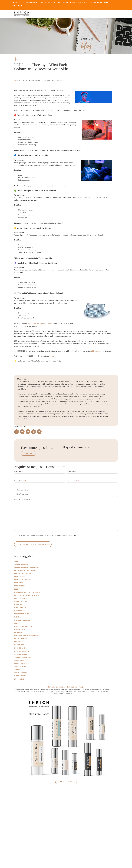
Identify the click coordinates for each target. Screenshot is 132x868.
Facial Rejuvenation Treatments (27, 594)
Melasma (18, 615)
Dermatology (20, 584)
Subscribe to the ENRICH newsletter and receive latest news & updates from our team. (48, 534)
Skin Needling (20, 647)
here (52, 356)
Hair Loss (18, 603)
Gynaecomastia (21, 600)
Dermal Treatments (22, 578)
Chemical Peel (20, 575)
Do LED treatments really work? (40, 324)
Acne (16, 560)
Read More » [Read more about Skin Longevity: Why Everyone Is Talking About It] (21, 826)
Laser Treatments (22, 612)
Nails (16, 622)
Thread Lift (19, 668)
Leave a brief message (23, 498)
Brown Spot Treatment (24, 572)
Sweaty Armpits (21, 662)
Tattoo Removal (21, 665)
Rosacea (18, 640)
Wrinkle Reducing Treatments (27, 566)
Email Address (20, 480)
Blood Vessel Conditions (24, 569)
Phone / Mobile (73, 480)
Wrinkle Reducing (22, 563)
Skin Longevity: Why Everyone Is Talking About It (37, 812)
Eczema (17, 588)
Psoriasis (18, 631)
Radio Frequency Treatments (26, 634)
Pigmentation (20, 628)
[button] (17, 432)
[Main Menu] (115, 14)
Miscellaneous (20, 674)
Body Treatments (21, 597)
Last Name (71, 472)
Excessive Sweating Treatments (27, 591)
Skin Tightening (20, 653)
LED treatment (97, 351)
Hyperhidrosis (20, 606)
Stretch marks (20, 659)
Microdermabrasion (23, 619)
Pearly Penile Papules (23, 625)
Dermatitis (19, 581)
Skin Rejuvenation (21, 650)
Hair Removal (20, 609)
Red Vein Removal (21, 637)
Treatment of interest (22, 489)
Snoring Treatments (23, 656)
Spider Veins (19, 678)
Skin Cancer (19, 643)
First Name (19, 472)
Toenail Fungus (20, 671)
